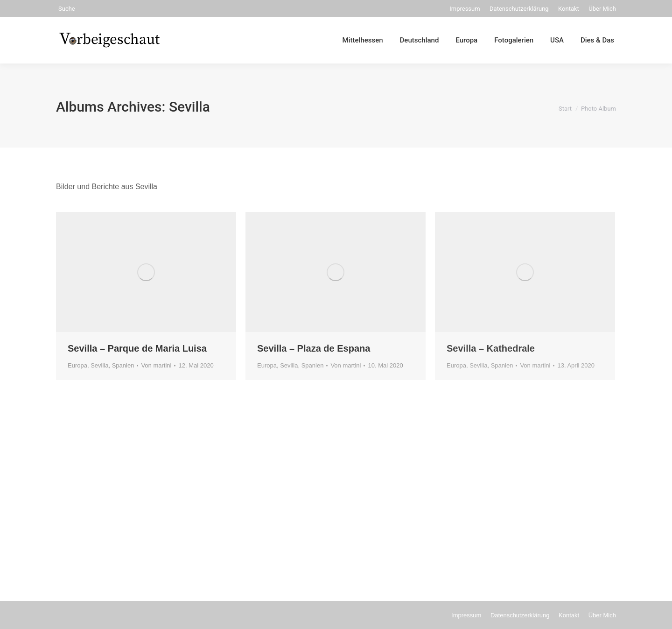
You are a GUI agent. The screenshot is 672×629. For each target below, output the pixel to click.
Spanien (123, 365)
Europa (77, 365)
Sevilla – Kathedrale (491, 348)
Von (156, 365)
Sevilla (99, 365)
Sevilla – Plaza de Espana (314, 348)
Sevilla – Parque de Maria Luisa (137, 348)
